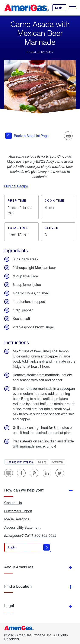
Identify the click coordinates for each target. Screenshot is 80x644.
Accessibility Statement (22, 527)
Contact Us (13, 503)
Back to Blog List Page (27, 136)
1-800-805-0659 (44, 535)
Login (61, 9)
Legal (9, 606)
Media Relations (17, 519)
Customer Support (18, 511)
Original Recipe (16, 186)
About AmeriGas (19, 567)
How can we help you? (24, 490)
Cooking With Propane (21, 462)
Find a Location (18, 586)
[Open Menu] (73, 8)
